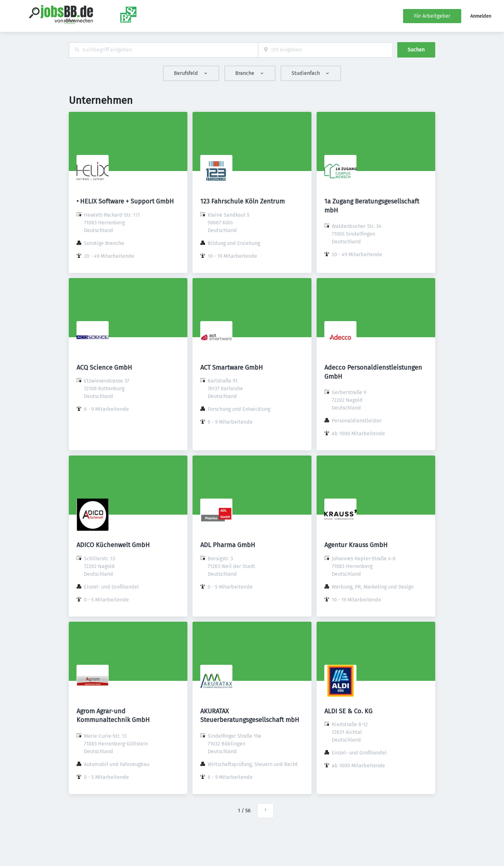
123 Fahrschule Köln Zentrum (243, 201)
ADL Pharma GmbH (228, 545)
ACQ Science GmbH (104, 367)
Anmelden (481, 16)
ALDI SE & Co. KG (348, 711)
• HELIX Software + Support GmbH (125, 201)
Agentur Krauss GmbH (356, 545)
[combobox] (163, 50)
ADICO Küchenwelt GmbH (113, 545)
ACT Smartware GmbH (232, 367)
